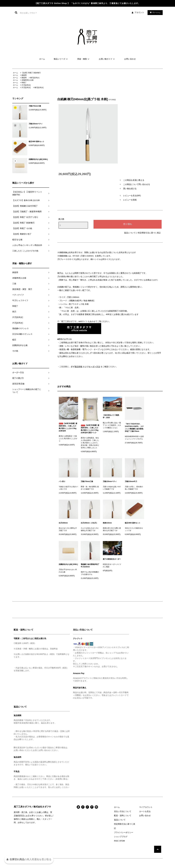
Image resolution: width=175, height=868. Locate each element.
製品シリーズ (61, 59)
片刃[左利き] (26, 85)
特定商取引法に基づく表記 (149, 233)
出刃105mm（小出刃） (89, 523)
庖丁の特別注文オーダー (112, 559)
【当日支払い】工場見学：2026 (111, 416)
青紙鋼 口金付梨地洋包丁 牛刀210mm (90, 566)
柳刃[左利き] (35, 78)
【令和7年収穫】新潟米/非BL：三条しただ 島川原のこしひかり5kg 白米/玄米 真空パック (90, 429)
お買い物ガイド (107, 59)
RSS (116, 841)
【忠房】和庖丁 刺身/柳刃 (31, 73)
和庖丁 (24, 83)
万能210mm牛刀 (131, 481)
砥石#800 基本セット (37, 142)
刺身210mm (107, 523)
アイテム (154, 12)
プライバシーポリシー (124, 832)
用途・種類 (84, 59)
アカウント (139, 12)
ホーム (42, 59)
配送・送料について (123, 815)
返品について (130, 233)
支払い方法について (123, 811)
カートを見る (145, 811)
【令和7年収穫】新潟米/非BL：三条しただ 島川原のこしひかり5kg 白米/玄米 (68, 427)
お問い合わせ (130, 59)
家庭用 (24, 75)
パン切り (62, 481)
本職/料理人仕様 (28, 80)
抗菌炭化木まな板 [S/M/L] (38, 159)
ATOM (122, 841)
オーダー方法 (94, 367)
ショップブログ (121, 837)
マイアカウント (146, 807)
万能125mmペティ (36, 124)
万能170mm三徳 (35, 106)
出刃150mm (63, 523)
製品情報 (78, 367)
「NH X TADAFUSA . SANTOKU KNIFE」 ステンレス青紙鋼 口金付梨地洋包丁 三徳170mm (134, 428)
